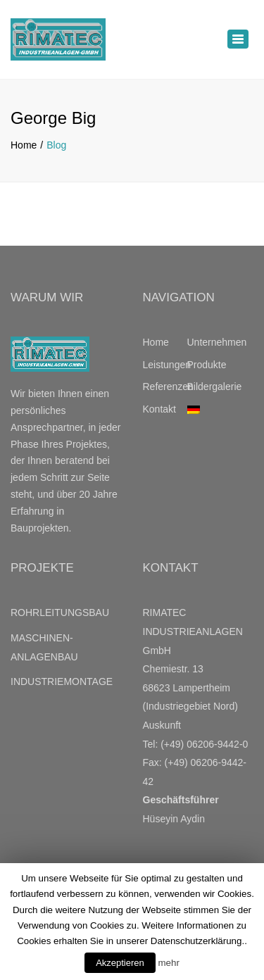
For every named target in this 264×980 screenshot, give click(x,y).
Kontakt (159, 409)
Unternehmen (209, 342)
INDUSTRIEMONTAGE (62, 681)
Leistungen (165, 365)
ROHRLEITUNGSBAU (60, 612)
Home (24, 145)
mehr (168, 963)
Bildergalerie (209, 387)
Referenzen (165, 387)
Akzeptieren (120, 963)
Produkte (207, 365)
